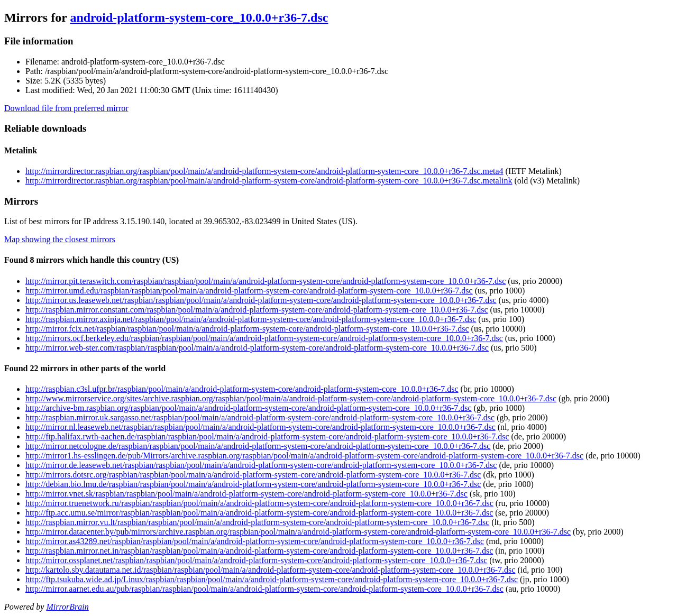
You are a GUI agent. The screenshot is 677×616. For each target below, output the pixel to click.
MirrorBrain (67, 607)
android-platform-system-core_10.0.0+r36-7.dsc (199, 17)
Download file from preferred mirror (66, 108)
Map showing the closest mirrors (60, 239)
